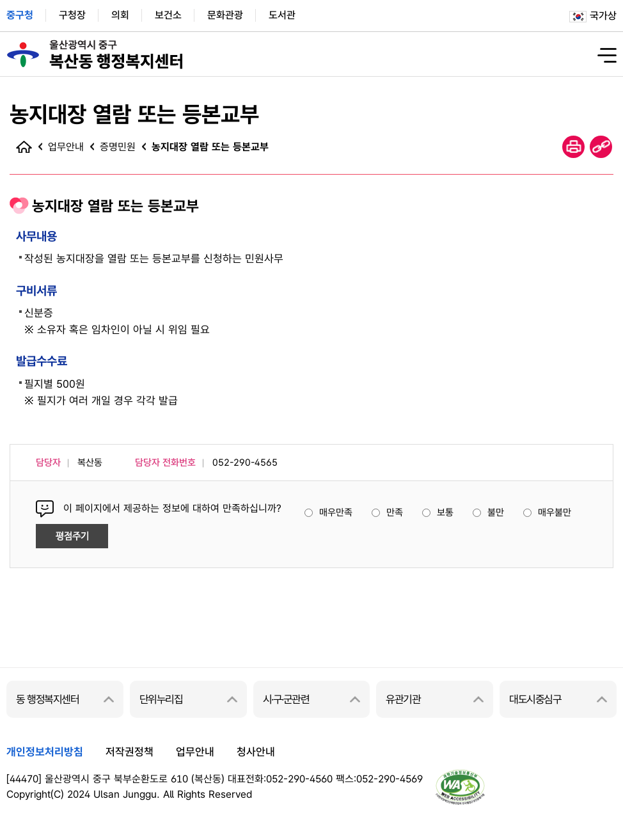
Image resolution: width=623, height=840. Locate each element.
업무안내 (195, 752)
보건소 (168, 15)
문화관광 (225, 15)
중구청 (20, 15)
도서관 (282, 15)
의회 (120, 15)
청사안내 (256, 752)
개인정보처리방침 (45, 752)
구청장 (72, 15)
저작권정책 (130, 752)
